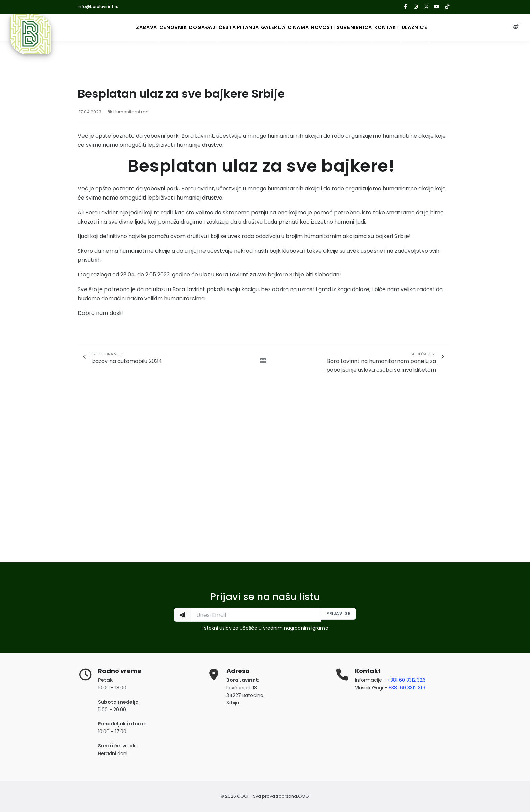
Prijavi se (337, 615)
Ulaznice (462, 27)
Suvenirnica (382, 27)
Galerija (271, 27)
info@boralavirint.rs (98, 7)
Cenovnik (137, 27)
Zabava (101, 27)
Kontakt (424, 27)
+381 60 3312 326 (406, 680)
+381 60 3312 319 (407, 688)
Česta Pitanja (225, 27)
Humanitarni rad (128, 112)
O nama (306, 27)
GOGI (304, 796)
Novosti (340, 27)
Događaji (178, 27)
